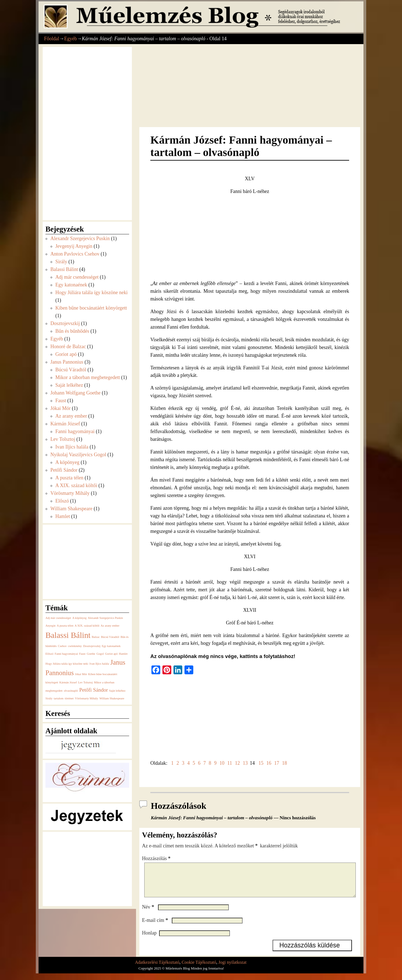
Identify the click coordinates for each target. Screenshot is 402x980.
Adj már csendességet (77, 277)
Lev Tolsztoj (63, 439)
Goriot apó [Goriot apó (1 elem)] (111, 654)
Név (149, 914)
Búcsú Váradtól (71, 370)
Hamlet (63, 516)
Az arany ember (71, 416)
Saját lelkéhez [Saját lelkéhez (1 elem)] (117, 691)
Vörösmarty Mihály (70, 493)
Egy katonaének (71, 285)
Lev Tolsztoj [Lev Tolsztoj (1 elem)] (85, 682)
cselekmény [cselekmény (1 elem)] (75, 646)
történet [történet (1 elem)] (69, 698)
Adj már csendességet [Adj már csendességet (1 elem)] (58, 618)
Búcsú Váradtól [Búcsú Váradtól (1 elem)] (110, 637)
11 (229, 763)
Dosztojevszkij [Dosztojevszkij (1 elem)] (92, 646)
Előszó (62, 501)
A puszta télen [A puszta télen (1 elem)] (65, 626)
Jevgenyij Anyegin (74, 246)
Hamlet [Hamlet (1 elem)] (123, 654)
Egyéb (70, 39)
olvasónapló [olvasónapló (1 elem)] (71, 691)
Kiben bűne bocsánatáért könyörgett (91, 308)
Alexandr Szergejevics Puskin (80, 238)
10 (222, 763)
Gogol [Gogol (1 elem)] (100, 654)
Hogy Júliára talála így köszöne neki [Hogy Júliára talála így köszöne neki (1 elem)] (67, 664)
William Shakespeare (71, 509)
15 (261, 763)
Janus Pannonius (67, 362)
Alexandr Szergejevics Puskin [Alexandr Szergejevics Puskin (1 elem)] (105, 618)
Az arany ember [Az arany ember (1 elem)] (110, 626)
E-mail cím (156, 927)
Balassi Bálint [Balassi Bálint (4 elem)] (68, 635)
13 (245, 763)
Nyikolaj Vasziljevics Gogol (78, 455)
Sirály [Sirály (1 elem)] (49, 698)
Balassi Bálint (64, 269)
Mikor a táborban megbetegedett (88, 377)
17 (277, 763)
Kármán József (65, 424)
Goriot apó (66, 354)
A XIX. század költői (76, 485)
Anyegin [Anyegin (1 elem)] (51, 626)
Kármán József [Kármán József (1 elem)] (68, 682)
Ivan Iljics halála (72, 447)
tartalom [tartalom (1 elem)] (59, 698)
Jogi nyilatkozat (232, 969)
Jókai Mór (61, 408)
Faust (61, 401)
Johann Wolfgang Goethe (75, 393)
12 (237, 763)
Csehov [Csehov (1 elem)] (62, 646)
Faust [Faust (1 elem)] (82, 654)
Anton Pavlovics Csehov (75, 254)
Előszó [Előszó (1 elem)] (49, 654)
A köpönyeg (67, 462)
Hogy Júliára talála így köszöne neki (91, 292)
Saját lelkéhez (69, 385)
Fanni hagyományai (75, 431)
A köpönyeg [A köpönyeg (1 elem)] (79, 618)
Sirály (61, 262)
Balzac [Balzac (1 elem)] (96, 637)
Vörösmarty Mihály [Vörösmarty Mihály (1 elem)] (86, 698)
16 (269, 763)
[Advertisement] (250, 86)
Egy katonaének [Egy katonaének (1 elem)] (111, 646)
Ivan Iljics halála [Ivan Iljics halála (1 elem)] (99, 664)
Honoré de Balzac (68, 347)
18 (284, 763)
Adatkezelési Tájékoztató (157, 969)
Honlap (149, 939)
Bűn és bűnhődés (72, 331)
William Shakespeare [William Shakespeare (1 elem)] (112, 698)
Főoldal (52, 39)
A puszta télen (69, 478)
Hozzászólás (157, 858)
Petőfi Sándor (64, 470)
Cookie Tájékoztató (199, 969)
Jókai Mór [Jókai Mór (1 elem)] (81, 674)
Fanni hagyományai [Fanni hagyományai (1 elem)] (66, 654)
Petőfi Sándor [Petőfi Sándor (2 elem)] (94, 690)
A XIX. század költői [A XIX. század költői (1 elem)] (87, 626)
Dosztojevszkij (65, 323)
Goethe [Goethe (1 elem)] (91, 654)
